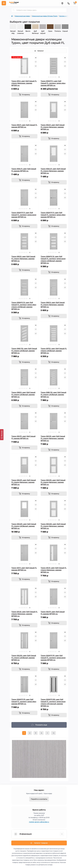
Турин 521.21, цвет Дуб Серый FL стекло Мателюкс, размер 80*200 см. (54, 570)
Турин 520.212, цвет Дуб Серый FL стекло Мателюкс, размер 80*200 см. (53, 482)
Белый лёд (13, 32)
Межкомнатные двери (22, 16)
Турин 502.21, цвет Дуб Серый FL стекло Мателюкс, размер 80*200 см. (53, 127)
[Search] (14, 10)
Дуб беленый (35, 32)
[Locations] (62, 3)
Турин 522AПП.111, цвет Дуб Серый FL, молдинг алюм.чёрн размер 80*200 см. (24, 702)
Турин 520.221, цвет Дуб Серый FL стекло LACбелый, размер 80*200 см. (24, 526)
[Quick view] (36, 58)
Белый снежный (20, 32)
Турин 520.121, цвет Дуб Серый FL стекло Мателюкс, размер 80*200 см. (53, 438)
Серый (65, 31)
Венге (28, 31)
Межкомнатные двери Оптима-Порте (45, 16)
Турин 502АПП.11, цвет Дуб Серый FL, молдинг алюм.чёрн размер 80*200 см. (53, 215)
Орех (50, 31)
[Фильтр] (2, 435)
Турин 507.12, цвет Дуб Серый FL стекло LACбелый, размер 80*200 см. (54, 351)
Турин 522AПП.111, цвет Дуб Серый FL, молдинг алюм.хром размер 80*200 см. (53, 658)
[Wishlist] (36, 62)
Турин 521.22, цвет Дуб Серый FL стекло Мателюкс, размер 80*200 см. (24, 614)
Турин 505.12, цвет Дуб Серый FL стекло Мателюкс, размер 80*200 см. (23, 259)
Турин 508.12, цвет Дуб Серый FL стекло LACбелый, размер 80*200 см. (23, 395)
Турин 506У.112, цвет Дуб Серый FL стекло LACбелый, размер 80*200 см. (24, 351)
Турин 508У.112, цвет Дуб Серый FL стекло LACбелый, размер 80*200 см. (53, 395)
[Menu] (4, 3)
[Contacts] (69, 3)
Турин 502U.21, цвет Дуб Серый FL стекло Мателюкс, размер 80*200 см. (53, 171)
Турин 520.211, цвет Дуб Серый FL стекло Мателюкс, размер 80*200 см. (24, 482)
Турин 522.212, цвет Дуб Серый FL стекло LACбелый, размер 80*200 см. (24, 658)
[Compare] (36, 66)
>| (53, 733)
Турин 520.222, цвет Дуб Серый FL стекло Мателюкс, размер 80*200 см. (53, 526)
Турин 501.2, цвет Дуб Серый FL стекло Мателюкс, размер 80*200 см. (24, 83)
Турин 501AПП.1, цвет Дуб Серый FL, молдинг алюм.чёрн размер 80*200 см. (53, 83)
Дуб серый (43, 32)
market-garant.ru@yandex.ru (39, 822)
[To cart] (24, 95)
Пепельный (58, 31)
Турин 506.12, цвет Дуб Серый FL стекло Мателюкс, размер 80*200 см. (53, 305)
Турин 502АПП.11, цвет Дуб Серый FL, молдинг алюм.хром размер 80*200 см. (24, 215)
